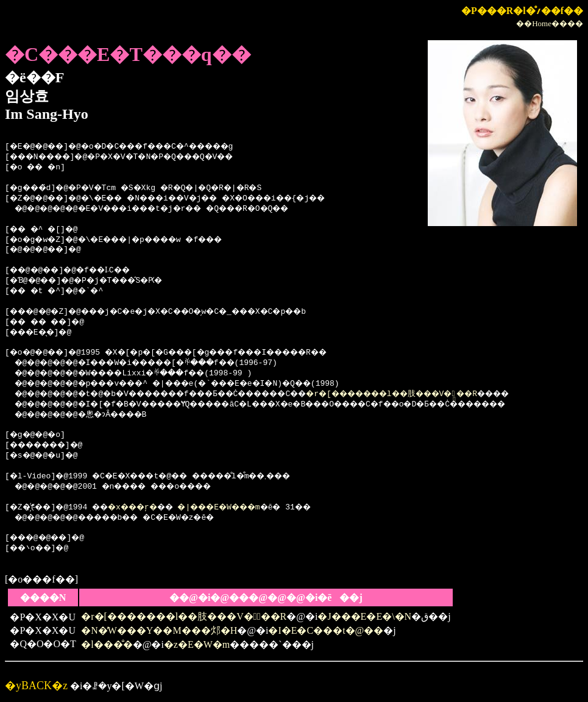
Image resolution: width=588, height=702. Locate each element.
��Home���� (550, 23)
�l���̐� (107, 644)
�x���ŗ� (147, 508)
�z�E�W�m (197, 644)
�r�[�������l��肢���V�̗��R (451, 394)
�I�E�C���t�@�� (326, 630)
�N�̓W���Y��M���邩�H (159, 630)
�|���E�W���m (247, 508)
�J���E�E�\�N (364, 616)
